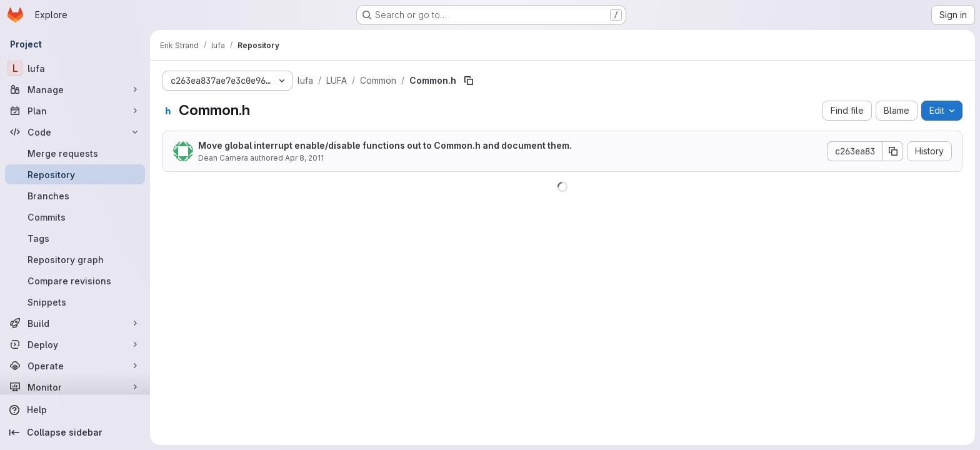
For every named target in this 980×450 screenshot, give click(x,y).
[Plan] (75, 111)
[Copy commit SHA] (893, 151)
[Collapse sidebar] (75, 432)
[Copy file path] (469, 81)
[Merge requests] (75, 153)
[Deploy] (75, 344)
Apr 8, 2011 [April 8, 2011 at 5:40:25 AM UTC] (304, 158)
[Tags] (75, 238)
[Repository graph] (75, 259)
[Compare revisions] (75, 281)
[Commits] (75, 217)
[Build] (75, 323)
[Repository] (75, 174)
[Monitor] (75, 387)
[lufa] (75, 68)
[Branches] (75, 196)
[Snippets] (75, 302)
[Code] (75, 132)
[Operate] (75, 366)
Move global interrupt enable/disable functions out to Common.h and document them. (385, 145)
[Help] (75, 410)
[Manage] (75, 89)
